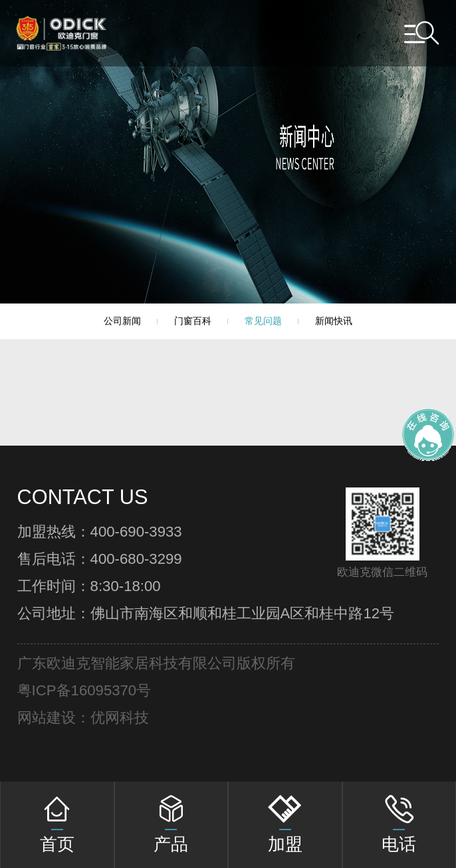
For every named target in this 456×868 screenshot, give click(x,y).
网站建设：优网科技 (83, 718)
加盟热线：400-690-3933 (100, 532)
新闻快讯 (334, 321)
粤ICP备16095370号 (84, 691)
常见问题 (263, 321)
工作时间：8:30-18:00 (89, 586)
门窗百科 (193, 321)
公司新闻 (122, 321)
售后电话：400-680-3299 (100, 559)
